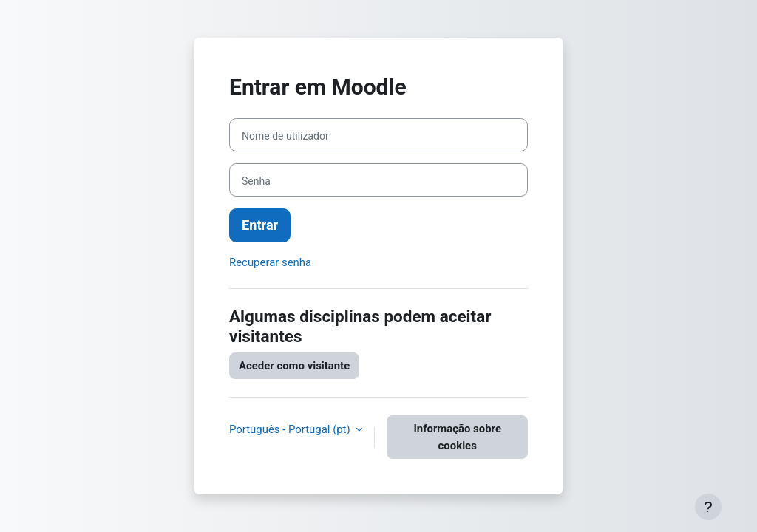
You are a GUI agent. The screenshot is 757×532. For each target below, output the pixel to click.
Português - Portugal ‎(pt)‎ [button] (291, 429)
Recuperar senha (270, 262)
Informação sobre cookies (457, 437)
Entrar (260, 225)
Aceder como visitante (294, 366)
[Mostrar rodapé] (708, 507)
